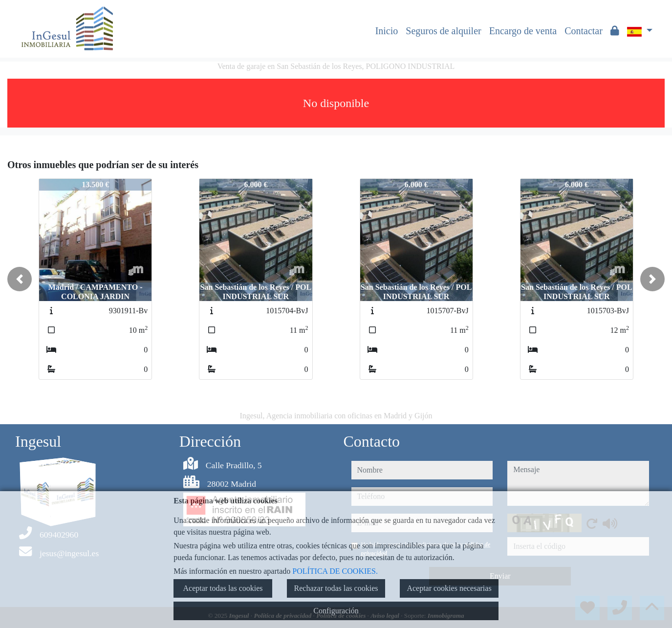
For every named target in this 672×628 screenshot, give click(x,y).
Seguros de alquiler (443, 31)
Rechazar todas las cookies (336, 588)
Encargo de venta (523, 31)
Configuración (336, 611)
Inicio (387, 31)
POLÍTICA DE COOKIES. (335, 571)
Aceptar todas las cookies (223, 588)
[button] (20, 279)
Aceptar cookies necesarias (449, 588)
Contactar (584, 31)
